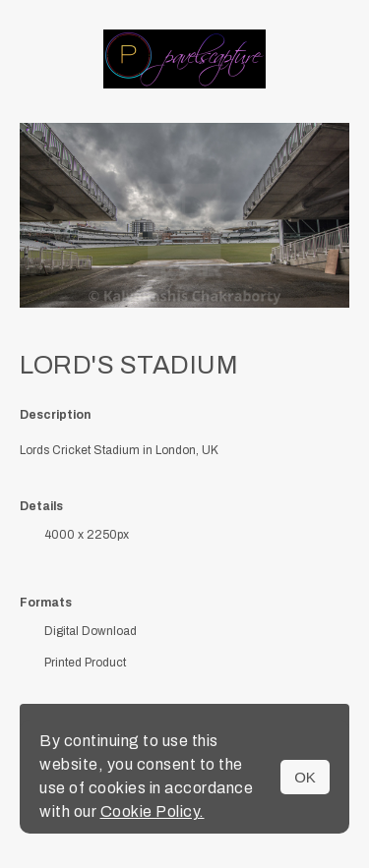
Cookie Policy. (153, 811)
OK (305, 777)
